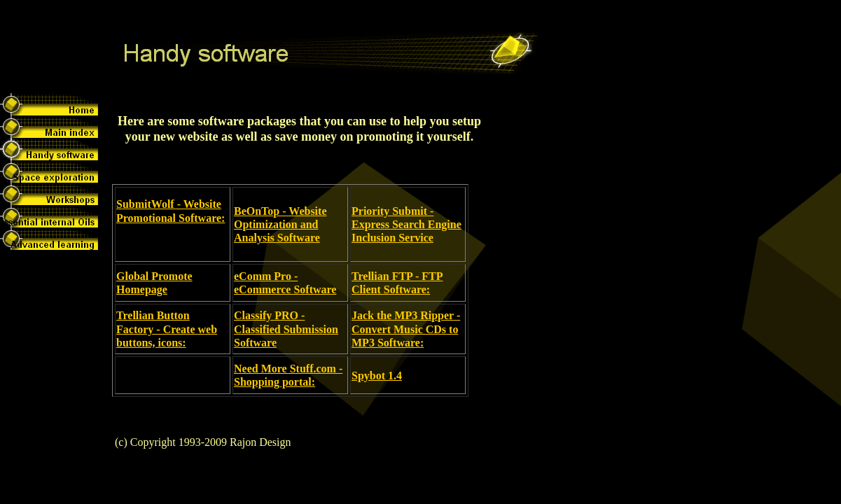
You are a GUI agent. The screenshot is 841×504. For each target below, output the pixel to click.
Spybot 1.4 (377, 376)
